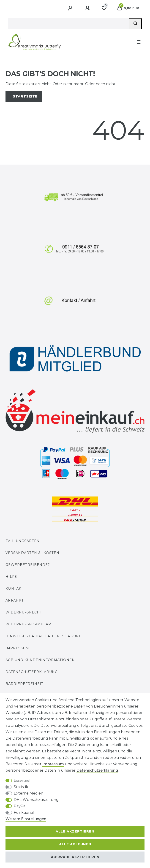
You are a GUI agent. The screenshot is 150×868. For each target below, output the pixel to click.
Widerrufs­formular (28, 624)
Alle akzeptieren (75, 831)
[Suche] (135, 24)
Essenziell (23, 780)
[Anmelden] (71, 8)
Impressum (17, 648)
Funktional (24, 812)
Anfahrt (15, 600)
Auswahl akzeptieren (75, 857)
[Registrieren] (88, 8)
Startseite (25, 96)
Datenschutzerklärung (32, 672)
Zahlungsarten (23, 541)
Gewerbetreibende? (28, 565)
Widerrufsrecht (24, 612)
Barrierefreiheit (25, 684)
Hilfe (11, 577)
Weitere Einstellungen (26, 819)
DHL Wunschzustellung (36, 800)
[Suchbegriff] (68, 24)
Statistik (21, 787)
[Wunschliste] (104, 8)
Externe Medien (29, 793)
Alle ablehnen (75, 844)
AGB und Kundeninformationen (40, 660)
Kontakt (14, 589)
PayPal (20, 806)
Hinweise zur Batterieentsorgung (44, 636)
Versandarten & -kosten (32, 553)
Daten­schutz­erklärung (97, 770)
